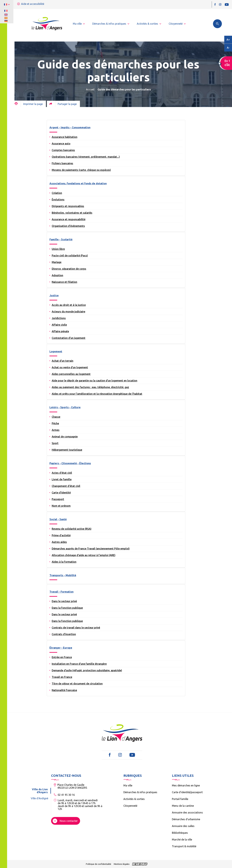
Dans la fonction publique (67, 608)
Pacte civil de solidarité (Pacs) (70, 256)
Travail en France (62, 677)
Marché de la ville (182, 840)
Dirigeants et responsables (68, 206)
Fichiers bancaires (62, 163)
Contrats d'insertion (64, 634)
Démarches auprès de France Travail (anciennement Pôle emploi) (91, 549)
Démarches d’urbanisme (186, 819)
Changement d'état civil (66, 486)
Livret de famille (62, 479)
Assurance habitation (65, 137)
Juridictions (59, 318)
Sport (55, 443)
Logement (56, 351)
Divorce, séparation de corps (69, 269)
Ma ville (128, 785)
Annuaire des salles (183, 826)
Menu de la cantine (183, 806)
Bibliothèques (180, 833)
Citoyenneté (130, 806)
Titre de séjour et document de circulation (77, 684)
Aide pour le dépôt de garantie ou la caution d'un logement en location (94, 381)
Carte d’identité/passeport (187, 792)
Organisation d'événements (68, 226)
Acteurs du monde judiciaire (68, 312)
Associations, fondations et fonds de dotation (78, 183)
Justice (54, 295)
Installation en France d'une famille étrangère (79, 664)
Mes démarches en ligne (186, 785)
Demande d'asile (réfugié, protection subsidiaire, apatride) (87, 670)
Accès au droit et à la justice (69, 305)
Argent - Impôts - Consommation (70, 127)
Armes (56, 430)
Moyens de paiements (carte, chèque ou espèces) (81, 170)
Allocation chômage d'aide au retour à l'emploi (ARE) (84, 555)
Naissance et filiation (64, 282)
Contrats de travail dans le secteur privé (76, 628)
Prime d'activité (61, 535)
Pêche (55, 423)
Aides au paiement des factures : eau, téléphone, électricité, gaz (90, 387)
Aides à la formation (64, 562)
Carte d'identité (61, 493)
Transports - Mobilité (63, 575)
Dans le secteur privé (64, 601)
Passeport (58, 499)
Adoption (57, 275)
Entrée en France (62, 657)
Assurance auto (61, 144)
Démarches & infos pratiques (140, 792)
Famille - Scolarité (61, 239)
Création (57, 193)
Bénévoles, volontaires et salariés (72, 213)
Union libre (58, 249)
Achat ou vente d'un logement (70, 367)
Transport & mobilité (184, 846)
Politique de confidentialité (99, 864)
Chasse (56, 417)
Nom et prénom (61, 506)
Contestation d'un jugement (69, 338)
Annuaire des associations (187, 812)
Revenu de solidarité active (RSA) (72, 529)
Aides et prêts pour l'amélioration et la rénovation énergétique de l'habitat (97, 394)
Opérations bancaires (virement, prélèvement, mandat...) (86, 157)
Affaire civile (59, 325)
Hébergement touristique (67, 450)
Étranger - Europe (61, 648)
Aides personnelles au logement (71, 374)
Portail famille (180, 799)
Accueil (90, 89)
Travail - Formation (61, 592)
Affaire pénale (60, 331)
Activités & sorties (134, 799)
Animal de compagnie (65, 437)
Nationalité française (64, 690)
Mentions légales (122, 864)
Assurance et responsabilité (69, 219)
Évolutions (58, 200)
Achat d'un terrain (63, 361)
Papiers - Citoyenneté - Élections (70, 463)
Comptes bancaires (63, 150)
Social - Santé (58, 519)
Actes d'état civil (62, 473)
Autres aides (59, 542)
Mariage (57, 262)
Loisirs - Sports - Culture (65, 407)
